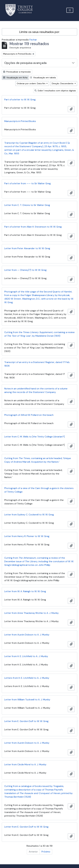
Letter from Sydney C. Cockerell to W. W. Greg (29, 515)
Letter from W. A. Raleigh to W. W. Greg (25, 591)
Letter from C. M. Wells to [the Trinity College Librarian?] (34, 437)
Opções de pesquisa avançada (25, 63)
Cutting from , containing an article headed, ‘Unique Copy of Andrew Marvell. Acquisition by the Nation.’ (38, 460)
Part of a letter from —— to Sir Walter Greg (27, 183)
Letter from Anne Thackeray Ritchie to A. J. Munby (31, 613)
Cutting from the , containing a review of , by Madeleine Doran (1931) (39, 334)
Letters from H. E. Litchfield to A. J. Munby (27, 678)
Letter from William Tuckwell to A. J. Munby (27, 700)
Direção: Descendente (63, 83)
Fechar (33, 40)
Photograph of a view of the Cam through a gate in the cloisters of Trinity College (39, 490)
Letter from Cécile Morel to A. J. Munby (25, 764)
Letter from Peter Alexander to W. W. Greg (27, 248)
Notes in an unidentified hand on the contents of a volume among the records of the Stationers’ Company (36, 390)
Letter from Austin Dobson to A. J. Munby (27, 635)
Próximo (46, 852)
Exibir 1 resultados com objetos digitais (55, 91)
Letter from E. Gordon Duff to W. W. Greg (26, 721)
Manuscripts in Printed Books (20, 121)
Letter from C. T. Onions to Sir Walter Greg (27, 205)
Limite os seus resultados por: (39, 32)
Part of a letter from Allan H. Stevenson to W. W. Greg (33, 227)
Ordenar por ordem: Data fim (31, 83)
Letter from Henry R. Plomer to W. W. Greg (27, 536)
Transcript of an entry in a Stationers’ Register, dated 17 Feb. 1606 (37, 364)
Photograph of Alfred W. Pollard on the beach (29, 415)
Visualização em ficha (15, 78)
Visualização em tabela (43, 78)
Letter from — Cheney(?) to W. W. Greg (25, 270)
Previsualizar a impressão (17, 72)
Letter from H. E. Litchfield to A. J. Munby (26, 656)
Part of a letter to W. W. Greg (20, 100)
